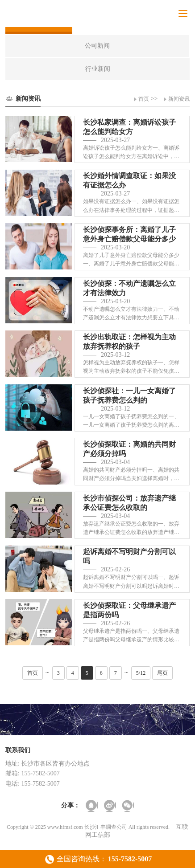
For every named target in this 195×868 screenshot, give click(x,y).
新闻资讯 (179, 99)
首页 (144, 99)
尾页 (162, 673)
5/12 (141, 673)
